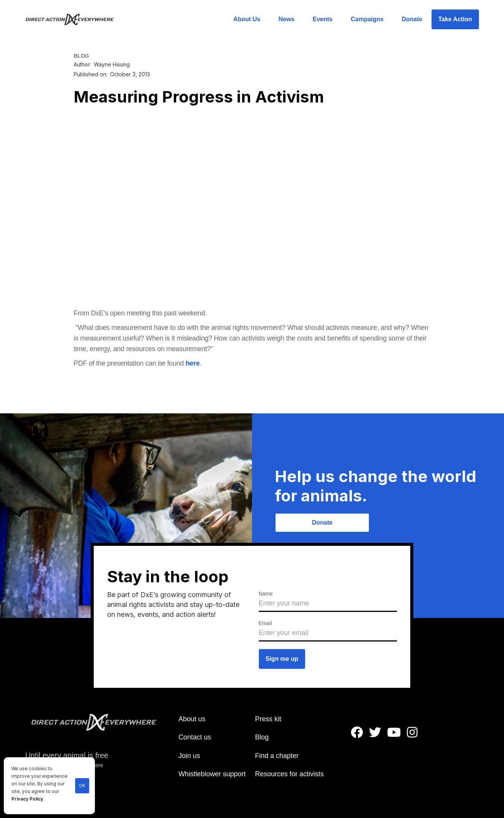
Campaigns (367, 19)
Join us (189, 756)
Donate (412, 19)
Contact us (195, 737)
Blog (262, 737)
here (193, 363)
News (287, 19)
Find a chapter (277, 756)
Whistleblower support (212, 774)
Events (323, 19)
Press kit (268, 719)
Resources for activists (289, 774)
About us (192, 719)
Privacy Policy (27, 799)
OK (82, 786)
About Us (247, 19)
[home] (74, 19)
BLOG (81, 56)
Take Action (455, 19)
